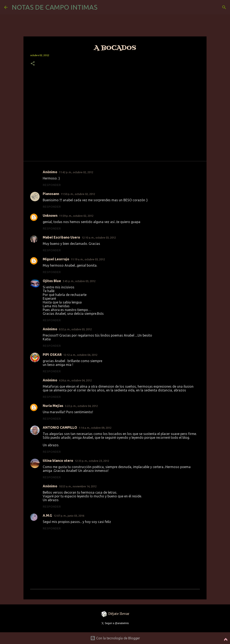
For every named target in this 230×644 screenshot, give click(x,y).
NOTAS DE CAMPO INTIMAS (55, 7)
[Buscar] (224, 7)
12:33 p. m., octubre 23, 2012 (92, 461)
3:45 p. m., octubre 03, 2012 (79, 281)
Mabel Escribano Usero (61, 237)
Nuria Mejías (53, 406)
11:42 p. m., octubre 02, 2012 (76, 172)
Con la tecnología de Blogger (115, 638)
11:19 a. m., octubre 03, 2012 (88, 259)
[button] (33, 64)
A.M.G (47, 515)
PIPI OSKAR (52, 355)
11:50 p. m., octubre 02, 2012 (78, 194)
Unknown (50, 216)
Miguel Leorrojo (56, 259)
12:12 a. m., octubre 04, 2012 (80, 355)
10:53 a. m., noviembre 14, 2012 (78, 486)
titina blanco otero (58, 461)
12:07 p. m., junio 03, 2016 (69, 516)
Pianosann (51, 194)
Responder (52, 185)
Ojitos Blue (52, 281)
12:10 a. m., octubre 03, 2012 (99, 237)
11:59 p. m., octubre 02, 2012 (76, 216)
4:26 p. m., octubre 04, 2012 (75, 380)
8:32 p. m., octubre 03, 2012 (75, 329)
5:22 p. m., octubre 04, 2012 (81, 406)
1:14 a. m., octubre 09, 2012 (95, 428)
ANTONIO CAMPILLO (60, 427)
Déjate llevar (115, 614)
